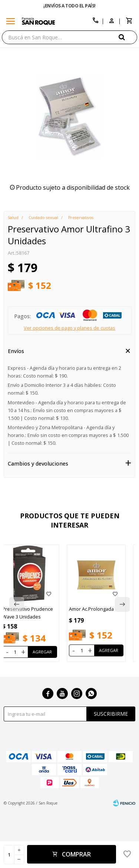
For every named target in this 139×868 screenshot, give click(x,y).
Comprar (76, 854)
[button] (128, 37)
